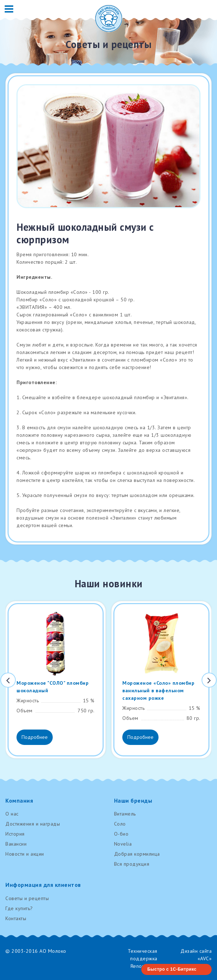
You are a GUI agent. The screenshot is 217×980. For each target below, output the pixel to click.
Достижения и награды (33, 824)
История (15, 834)
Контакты (16, 918)
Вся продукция (132, 864)
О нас (12, 814)
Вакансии (16, 844)
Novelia (123, 844)
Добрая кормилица (137, 854)
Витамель (125, 814)
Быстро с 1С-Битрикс (172, 969)
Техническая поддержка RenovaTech (143, 959)
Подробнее (35, 737)
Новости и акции (25, 854)
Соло (120, 824)
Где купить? (19, 908)
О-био (121, 834)
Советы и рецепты (27, 898)
